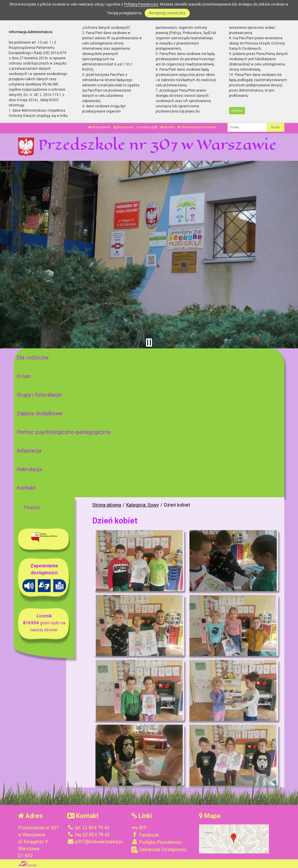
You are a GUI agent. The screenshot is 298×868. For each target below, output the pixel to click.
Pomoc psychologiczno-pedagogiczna (64, 432)
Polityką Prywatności (141, 4)
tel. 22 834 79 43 (88, 828)
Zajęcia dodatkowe (40, 413)
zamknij (237, 111)
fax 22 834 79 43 (88, 835)
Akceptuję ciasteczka (167, 13)
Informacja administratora (197, 127)
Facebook (145, 835)
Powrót (32, 507)
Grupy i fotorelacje (39, 395)
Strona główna (99, 127)
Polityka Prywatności (157, 842)
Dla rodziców (33, 358)
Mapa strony (123, 127)
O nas (24, 376)
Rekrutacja (29, 469)
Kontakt (26, 488)
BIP (139, 828)
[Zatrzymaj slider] (149, 343)
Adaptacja (29, 451)
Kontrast (168, 127)
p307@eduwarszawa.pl (95, 842)
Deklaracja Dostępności (159, 850)
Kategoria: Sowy (142, 505)
